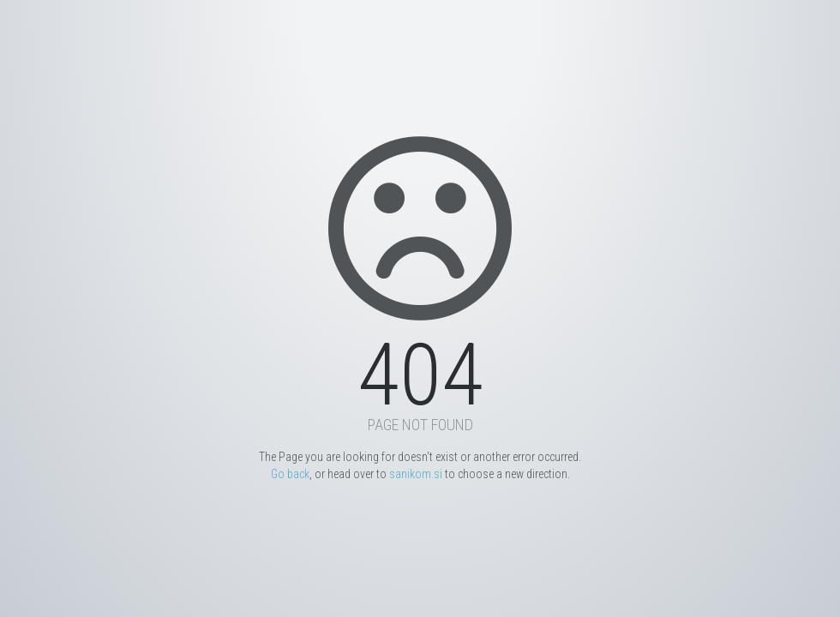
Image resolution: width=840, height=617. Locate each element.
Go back (290, 474)
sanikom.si (416, 474)
